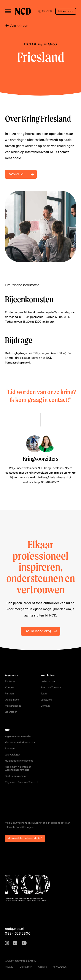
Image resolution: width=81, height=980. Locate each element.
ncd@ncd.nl (15, 929)
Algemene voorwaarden (18, 736)
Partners (10, 693)
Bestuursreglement (16, 776)
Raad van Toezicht (51, 687)
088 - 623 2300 (18, 933)
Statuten (10, 748)
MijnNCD (45, 11)
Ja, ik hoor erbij (38, 631)
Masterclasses (13, 706)
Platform (10, 681)
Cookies (42, 967)
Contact (45, 706)
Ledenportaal (48, 681)
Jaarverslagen (13, 754)
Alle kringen (19, 26)
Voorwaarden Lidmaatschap (21, 742)
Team (44, 693)
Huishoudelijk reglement (19, 761)
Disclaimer (26, 967)
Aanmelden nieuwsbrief (25, 838)
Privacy (9, 967)
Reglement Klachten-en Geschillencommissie (18, 768)
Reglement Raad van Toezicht (22, 782)
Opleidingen (12, 700)
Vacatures (46, 700)
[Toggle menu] (8, 11)
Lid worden (66, 11)
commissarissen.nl (21, 961)
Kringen (10, 687)
